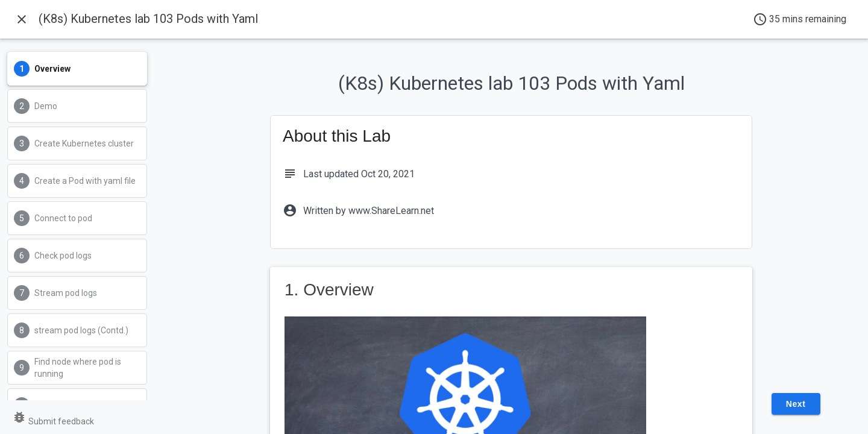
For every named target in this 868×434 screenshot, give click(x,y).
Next (796, 404)
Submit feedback (53, 421)
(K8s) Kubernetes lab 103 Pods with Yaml (148, 19)
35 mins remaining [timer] (800, 19)
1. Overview (329, 290)
